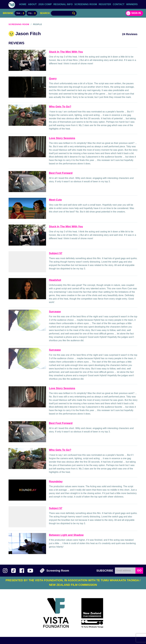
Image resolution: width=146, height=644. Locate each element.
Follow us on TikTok (13, 571)
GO (139, 570)
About (32, 4)
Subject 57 (56, 253)
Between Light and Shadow (66, 535)
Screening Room (86, 4)
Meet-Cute (55, 200)
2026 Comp (45, 4)
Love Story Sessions (62, 138)
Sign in (136, 13)
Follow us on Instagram (5, 571)
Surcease (55, 312)
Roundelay (56, 481)
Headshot (55, 280)
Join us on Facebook (22, 571)
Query (53, 78)
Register (105, 4)
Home (23, 4)
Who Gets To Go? (60, 107)
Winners (132, 4)
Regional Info (63, 4)
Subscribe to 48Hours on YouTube (30, 571)
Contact (119, 4)
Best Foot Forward (61, 173)
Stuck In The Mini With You (66, 52)
